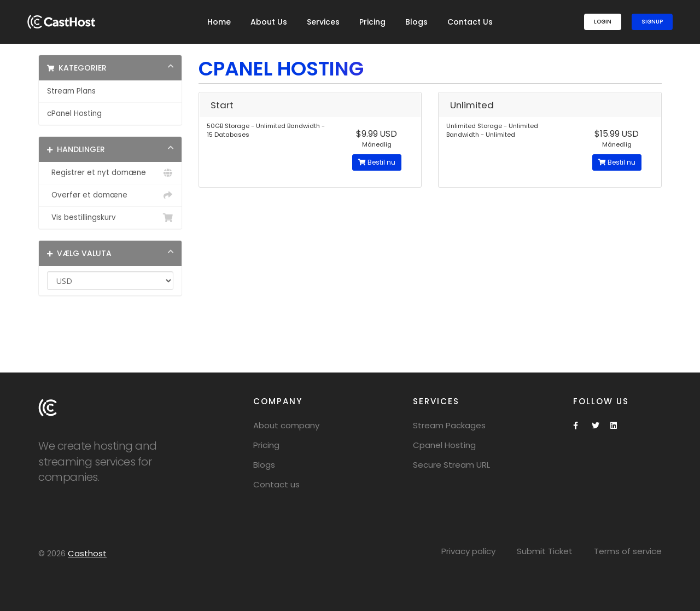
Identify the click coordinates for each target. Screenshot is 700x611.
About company (286, 425)
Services (323, 22)
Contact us (276, 484)
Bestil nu (377, 162)
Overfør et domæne (110, 195)
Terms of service (628, 551)
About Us (269, 22)
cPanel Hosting (74, 114)
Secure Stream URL (451, 465)
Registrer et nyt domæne (110, 173)
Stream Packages (449, 425)
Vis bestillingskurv (110, 218)
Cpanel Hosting (444, 445)
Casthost (87, 553)
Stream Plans (71, 91)
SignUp (652, 22)
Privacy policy (468, 551)
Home (219, 22)
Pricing (372, 22)
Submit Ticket (545, 551)
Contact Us (470, 22)
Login (603, 22)
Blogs (416, 22)
